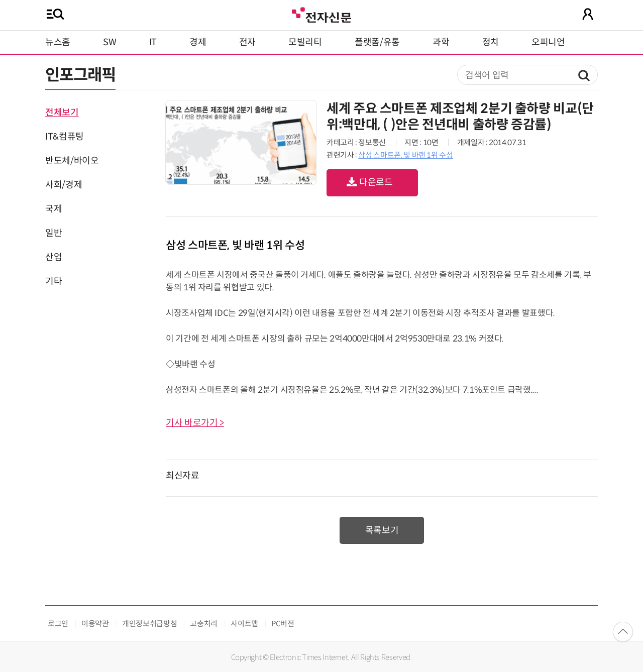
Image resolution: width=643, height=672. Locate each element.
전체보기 (62, 113)
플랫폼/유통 (377, 42)
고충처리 (204, 624)
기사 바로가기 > (195, 423)
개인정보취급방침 (149, 624)
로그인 (58, 624)
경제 (198, 42)
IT (153, 42)
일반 (53, 233)
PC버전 (283, 624)
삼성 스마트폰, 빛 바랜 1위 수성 (405, 155)
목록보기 (382, 530)
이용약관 (95, 624)
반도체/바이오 (72, 161)
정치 (491, 42)
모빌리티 (305, 42)
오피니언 (548, 42)
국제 (53, 209)
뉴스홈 (58, 42)
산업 (53, 257)
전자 (247, 42)
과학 (441, 42)
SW (110, 42)
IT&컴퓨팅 (65, 137)
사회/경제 (64, 185)
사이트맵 (244, 624)
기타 (53, 281)
